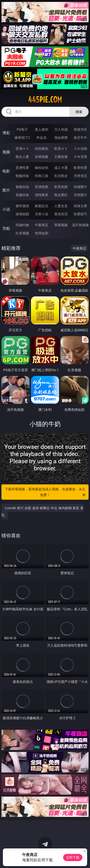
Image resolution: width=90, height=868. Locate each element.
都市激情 (22, 206)
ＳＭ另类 (80, 157)
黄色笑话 (61, 214)
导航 (6, 228)
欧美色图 (61, 187)
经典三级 (42, 176)
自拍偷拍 (42, 148)
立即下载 (73, 857)
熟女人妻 (22, 157)
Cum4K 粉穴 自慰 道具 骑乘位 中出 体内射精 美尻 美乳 (42, 512)
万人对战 (61, 129)
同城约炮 (22, 225)
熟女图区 (61, 195)
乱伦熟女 (61, 176)
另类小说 (42, 214)
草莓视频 (61, 225)
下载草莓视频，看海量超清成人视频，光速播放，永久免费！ (46, 492)
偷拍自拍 (42, 168)
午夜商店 (42, 225)
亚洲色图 (42, 187)
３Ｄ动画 (80, 148)
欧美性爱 (80, 168)
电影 (6, 171)
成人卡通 (61, 168)
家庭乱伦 (42, 206)
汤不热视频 (80, 225)
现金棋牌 (61, 137)
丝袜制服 (42, 157)
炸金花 (42, 137)
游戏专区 (80, 129)
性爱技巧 (80, 214)
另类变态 (80, 176)
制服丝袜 (22, 176)
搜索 (79, 112)
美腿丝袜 (22, 195)
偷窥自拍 (22, 187)
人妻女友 (61, 206)
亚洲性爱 (22, 168)
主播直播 (61, 157)
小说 (6, 209)
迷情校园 (22, 214)
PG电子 (22, 129)
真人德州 (42, 129)
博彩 (6, 133)
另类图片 (80, 195)
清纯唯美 (42, 195)
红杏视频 (22, 233)
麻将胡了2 (22, 137)
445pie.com (45, 100)
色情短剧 (42, 233)
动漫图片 (80, 187)
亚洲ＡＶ (22, 148)
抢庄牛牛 (80, 137)
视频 (6, 152)
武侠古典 (80, 206)
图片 (6, 190)
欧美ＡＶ (61, 148)
